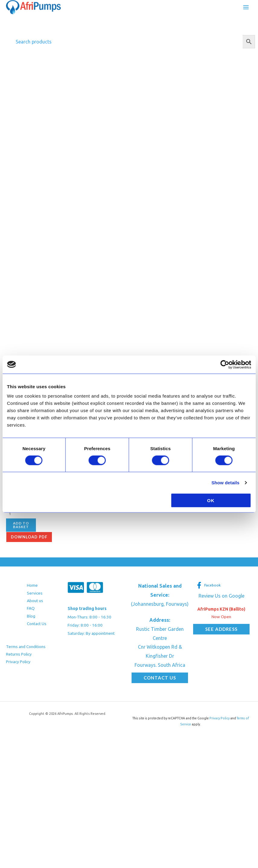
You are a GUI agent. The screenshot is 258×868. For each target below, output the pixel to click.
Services (35, 595)
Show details (226, 482)
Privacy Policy (18, 664)
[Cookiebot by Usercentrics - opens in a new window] (225, 364)
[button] (160, 680)
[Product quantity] (36, 516)
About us (35, 603)
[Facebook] (208, 587)
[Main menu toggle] (246, 8)
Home (32, 587)
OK (211, 500)
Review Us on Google (221, 598)
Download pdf (29, 539)
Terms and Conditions (26, 648)
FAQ (31, 610)
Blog (31, 618)
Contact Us (37, 626)
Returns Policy (19, 656)
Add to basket (21, 527)
